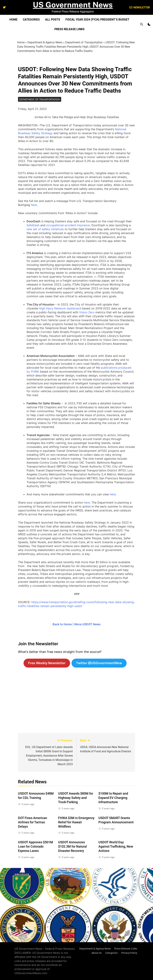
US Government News (73, 5)
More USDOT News (87, 624)
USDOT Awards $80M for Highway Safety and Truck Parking (76, 798)
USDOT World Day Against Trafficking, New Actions (116, 847)
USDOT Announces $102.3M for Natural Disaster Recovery (72, 847)
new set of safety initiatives (45, 229)
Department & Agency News (45, 42)
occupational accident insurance (68, 225)
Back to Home (62, 624)
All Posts (53, 20)
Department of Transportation (84, 42)
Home (13, 20)
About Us (97, 953)
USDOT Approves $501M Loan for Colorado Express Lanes (35, 847)
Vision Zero (87, 312)
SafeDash (33, 225)
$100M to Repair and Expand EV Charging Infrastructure (113, 798)
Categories (31, 20)
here (34, 205)
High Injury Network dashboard (60, 308)
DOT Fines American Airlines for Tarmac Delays (33, 822)
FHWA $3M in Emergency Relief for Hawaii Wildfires (76, 822)
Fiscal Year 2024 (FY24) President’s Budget (97, 20)
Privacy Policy (129, 953)
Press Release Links (69, 29)
